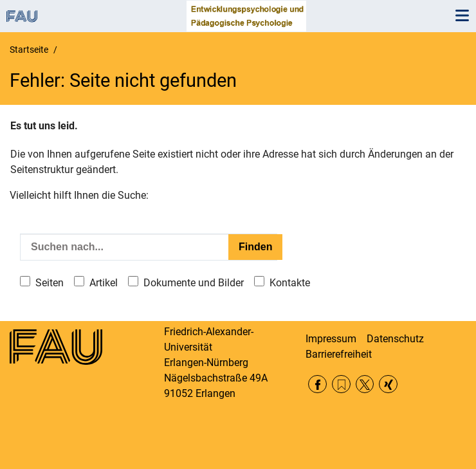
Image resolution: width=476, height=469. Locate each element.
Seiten (50, 283)
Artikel (104, 283)
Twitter (365, 384)
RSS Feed (341, 384)
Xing (388, 384)
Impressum (331, 339)
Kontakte (290, 283)
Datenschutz (395, 339)
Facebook (317, 384)
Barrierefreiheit (339, 354)
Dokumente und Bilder (194, 283)
